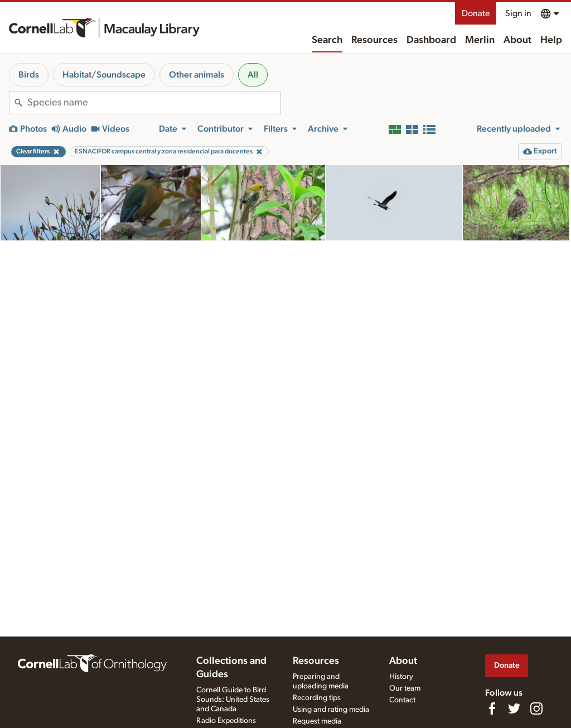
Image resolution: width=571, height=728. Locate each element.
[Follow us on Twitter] (514, 708)
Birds (29, 75)
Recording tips (317, 698)
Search (327, 40)
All (253, 75)
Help (551, 40)
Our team (405, 688)
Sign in (518, 13)
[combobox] (154, 103)
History (401, 677)
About (517, 40)
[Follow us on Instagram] (536, 708)
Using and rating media (331, 710)
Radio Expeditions (226, 721)
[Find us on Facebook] (492, 708)
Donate (476, 13)
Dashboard (431, 40)
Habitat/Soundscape (104, 75)
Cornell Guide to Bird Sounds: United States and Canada (233, 700)
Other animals (197, 75)
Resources (374, 40)
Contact (402, 700)
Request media (317, 721)
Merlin (480, 40)
